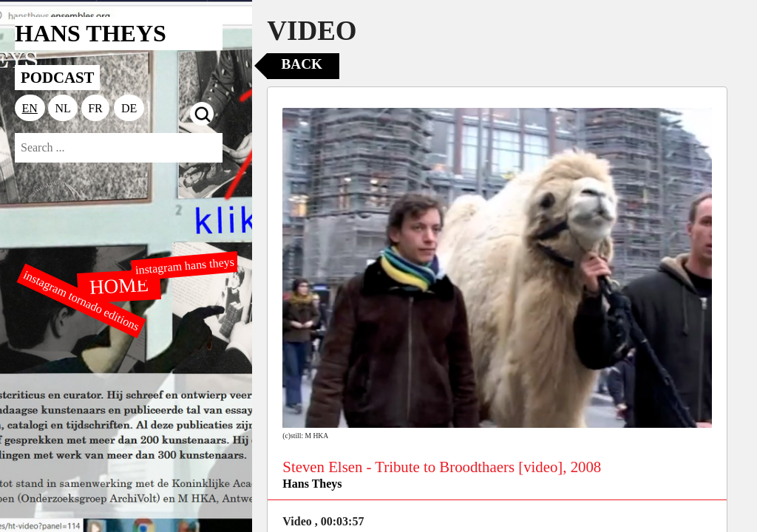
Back (302, 64)
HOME (119, 285)
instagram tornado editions (81, 301)
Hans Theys (312, 484)
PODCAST (57, 77)
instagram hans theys (184, 266)
